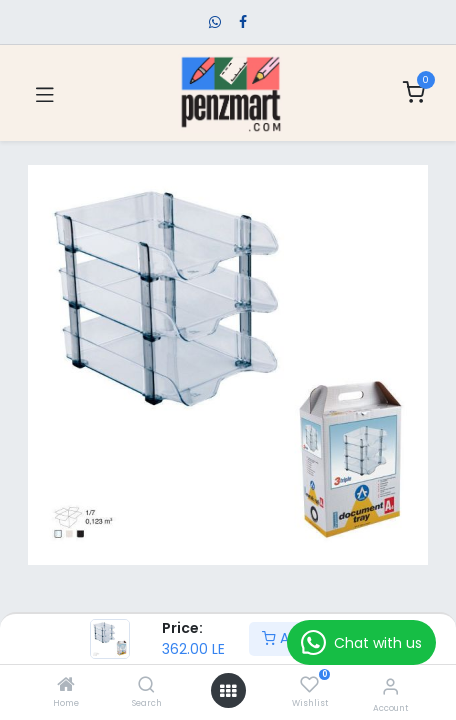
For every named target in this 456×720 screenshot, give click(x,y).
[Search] (146, 686)
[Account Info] (390, 686)
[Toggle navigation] (45, 93)
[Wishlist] (309, 685)
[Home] (66, 686)
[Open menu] (228, 691)
